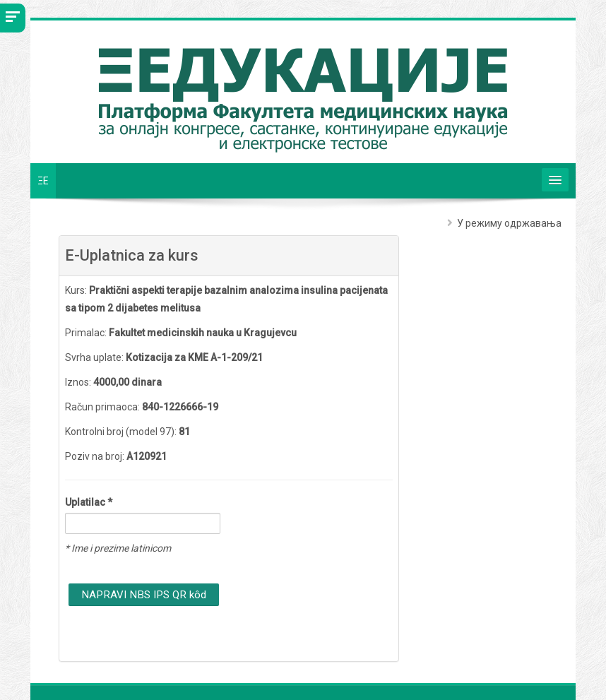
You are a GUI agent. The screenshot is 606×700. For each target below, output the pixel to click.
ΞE (43, 181)
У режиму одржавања (509, 223)
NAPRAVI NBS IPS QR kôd (144, 595)
